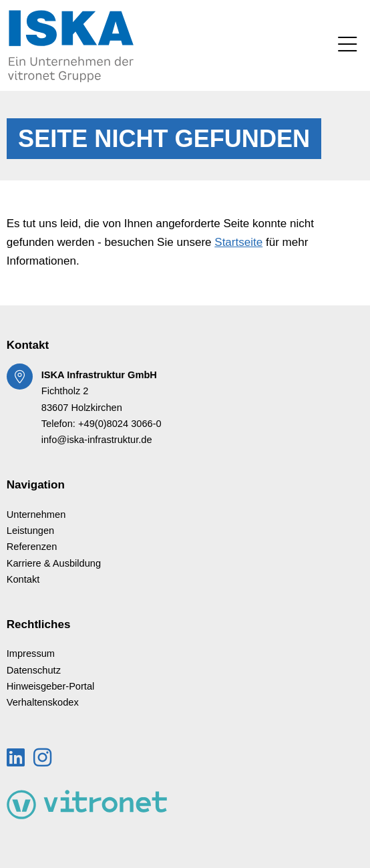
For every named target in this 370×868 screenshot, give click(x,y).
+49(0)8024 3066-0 (120, 424)
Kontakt (23, 579)
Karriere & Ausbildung (54, 563)
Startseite (238, 242)
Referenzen (32, 547)
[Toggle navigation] (347, 45)
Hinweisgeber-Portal (51, 686)
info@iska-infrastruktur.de (97, 440)
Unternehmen (36, 515)
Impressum (31, 654)
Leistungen (31, 531)
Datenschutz (34, 670)
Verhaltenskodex (43, 702)
